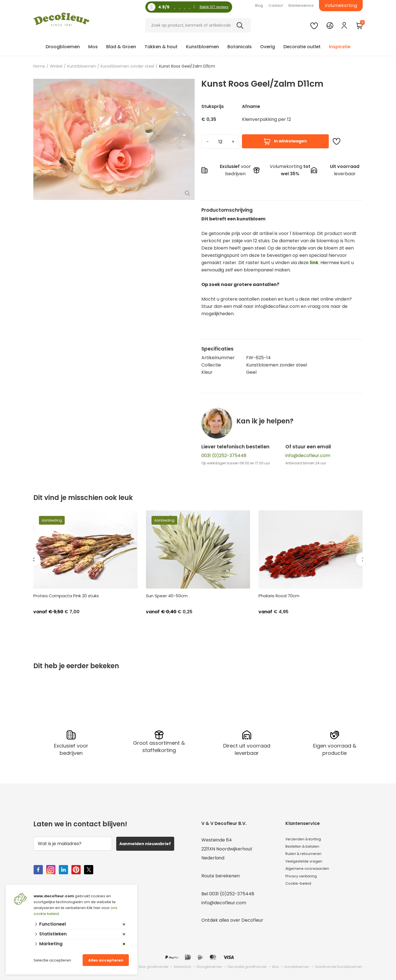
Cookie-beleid (301, 890)
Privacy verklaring (305, 881)
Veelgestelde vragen (308, 863)
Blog (259, 5)
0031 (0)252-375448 (224, 456)
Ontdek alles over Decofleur (232, 917)
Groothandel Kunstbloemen (338, 963)
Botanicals (240, 47)
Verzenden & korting (308, 837)
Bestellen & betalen (307, 846)
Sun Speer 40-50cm (167, 596)
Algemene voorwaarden (312, 872)
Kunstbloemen (202, 47)
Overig (268, 47)
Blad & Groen (121, 47)
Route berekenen (221, 872)
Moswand (182, 963)
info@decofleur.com (308, 456)
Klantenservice (301, 5)
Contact (276, 5)
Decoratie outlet (302, 47)
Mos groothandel (154, 963)
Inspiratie (340, 47)
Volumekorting (341, 5)
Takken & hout (161, 47)
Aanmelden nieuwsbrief (151, 840)
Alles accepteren (106, 960)
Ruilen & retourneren (308, 855)
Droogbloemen (63, 47)
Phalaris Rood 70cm (279, 596)
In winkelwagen (285, 141)
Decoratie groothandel (247, 963)
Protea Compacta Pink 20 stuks (66, 596)
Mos (93, 47)
